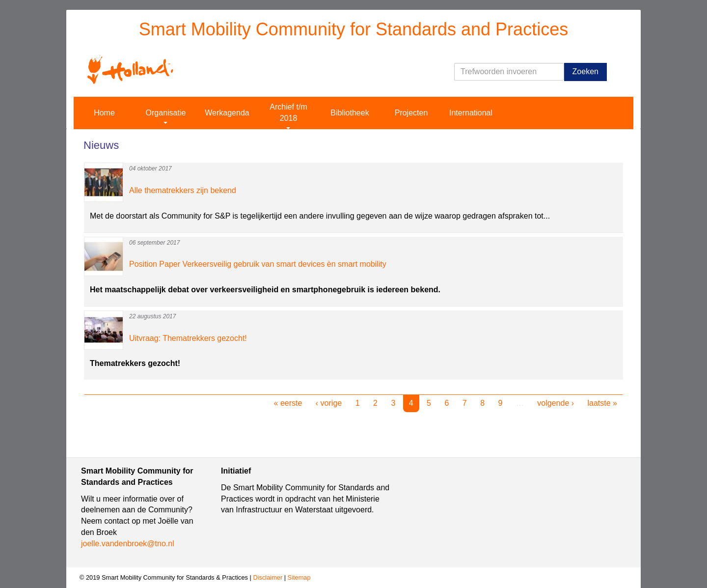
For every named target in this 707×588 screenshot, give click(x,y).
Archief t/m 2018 (288, 116)
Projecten (411, 113)
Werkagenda (227, 113)
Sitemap (299, 577)
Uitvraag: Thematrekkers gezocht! (188, 338)
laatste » (602, 403)
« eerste (288, 403)
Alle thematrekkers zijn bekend (183, 190)
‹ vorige (329, 403)
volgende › (556, 403)
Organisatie (166, 116)
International (471, 113)
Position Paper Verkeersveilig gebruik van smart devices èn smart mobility (258, 264)
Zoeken (585, 71)
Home (104, 113)
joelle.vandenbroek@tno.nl (128, 544)
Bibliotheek (350, 113)
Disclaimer (268, 577)
